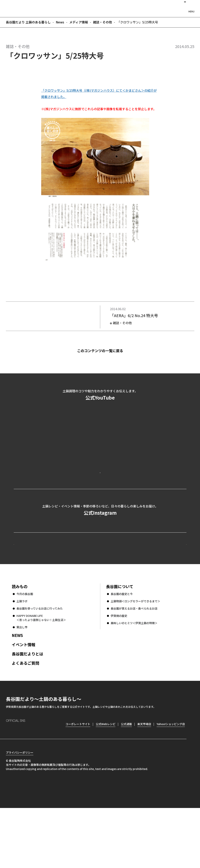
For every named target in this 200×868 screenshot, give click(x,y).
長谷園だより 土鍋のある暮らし (100, 8)
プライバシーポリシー (20, 812)
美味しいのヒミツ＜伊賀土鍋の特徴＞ (134, 676)
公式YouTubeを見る (100, 488)
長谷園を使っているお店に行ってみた (40, 662)
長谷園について (120, 640)
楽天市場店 (144, 777)
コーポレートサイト (152, 590)
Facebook (20, 783)
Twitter (32, 784)
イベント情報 (24, 698)
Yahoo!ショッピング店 (171, 777)
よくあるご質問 (26, 716)
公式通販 (126, 777)
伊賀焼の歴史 (119, 669)
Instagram (9, 783)
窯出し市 (22, 680)
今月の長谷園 (25, 647)
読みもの (20, 640)
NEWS (17, 688)
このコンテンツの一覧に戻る (106, 351)
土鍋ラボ (22, 654)
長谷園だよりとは (27, 707)
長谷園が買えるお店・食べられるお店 (134, 662)
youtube (42, 784)
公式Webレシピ (62, 590)
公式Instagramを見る (100, 549)
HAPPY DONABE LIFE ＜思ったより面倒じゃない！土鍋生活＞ (41, 671)
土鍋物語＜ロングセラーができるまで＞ (135, 654)
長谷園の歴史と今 (122, 647)
